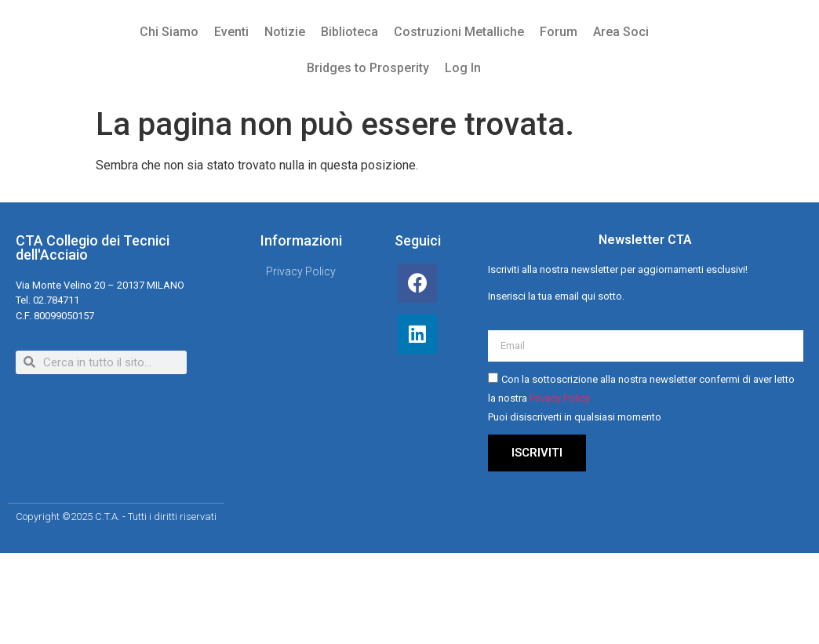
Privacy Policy (560, 399)
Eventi (231, 32)
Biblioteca (349, 32)
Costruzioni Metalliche (459, 32)
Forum (559, 32)
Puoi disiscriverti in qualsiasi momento (575, 418)
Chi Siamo (169, 32)
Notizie (285, 32)
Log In (463, 68)
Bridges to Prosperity (368, 68)
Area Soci (621, 32)
